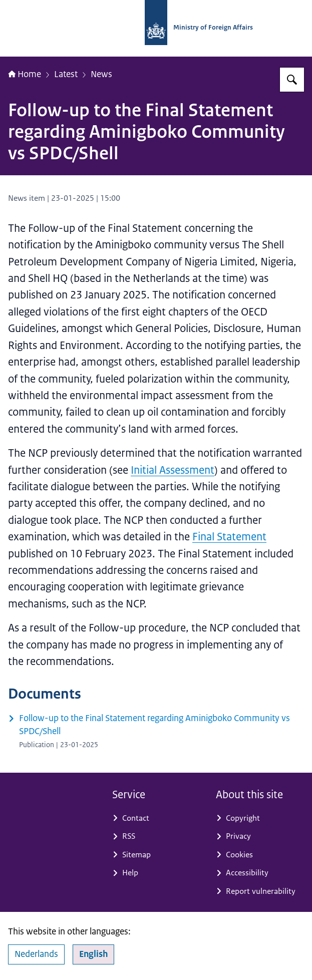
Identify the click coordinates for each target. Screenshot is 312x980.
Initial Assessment (173, 470)
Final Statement (229, 537)
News (101, 74)
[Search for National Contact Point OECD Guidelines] (292, 80)
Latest (66, 74)
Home (25, 74)
